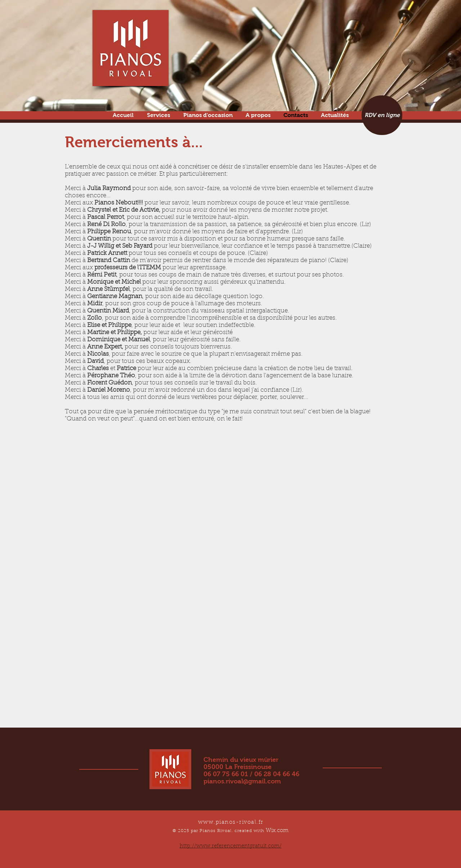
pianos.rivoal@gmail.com (242, 781)
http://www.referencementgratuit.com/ (231, 846)
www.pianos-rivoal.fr (231, 822)
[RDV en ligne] (382, 115)
